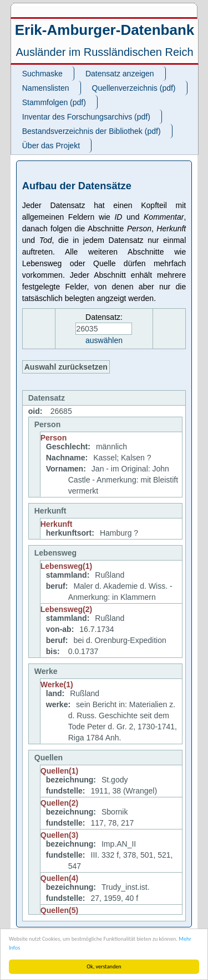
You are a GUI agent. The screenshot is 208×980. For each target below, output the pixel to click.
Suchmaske (42, 74)
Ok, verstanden (104, 966)
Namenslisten (46, 88)
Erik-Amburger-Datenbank (105, 30)
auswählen (104, 340)
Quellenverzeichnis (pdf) (134, 88)
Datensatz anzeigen (120, 74)
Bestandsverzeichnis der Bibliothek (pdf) (92, 131)
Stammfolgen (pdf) (54, 102)
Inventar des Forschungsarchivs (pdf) (86, 117)
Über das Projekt (51, 146)
